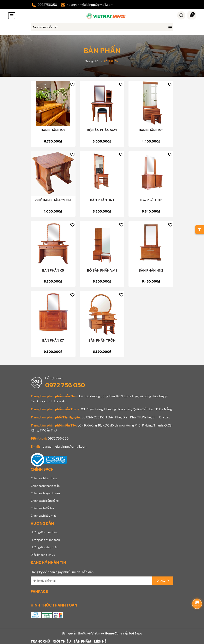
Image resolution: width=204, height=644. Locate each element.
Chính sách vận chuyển (45, 493)
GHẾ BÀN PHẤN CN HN (53, 200)
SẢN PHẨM (82, 641)
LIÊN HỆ (100, 641)
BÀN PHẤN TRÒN (102, 340)
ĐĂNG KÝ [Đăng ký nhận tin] (163, 581)
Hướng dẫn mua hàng (44, 532)
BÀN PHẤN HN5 (151, 130)
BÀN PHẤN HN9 (53, 130)
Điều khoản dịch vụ (43, 555)
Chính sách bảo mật (43, 515)
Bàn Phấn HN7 (151, 200)
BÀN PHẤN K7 (53, 340)
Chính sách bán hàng (44, 478)
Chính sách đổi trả (42, 508)
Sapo (138, 633)
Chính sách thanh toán (45, 486)
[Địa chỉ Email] (102, 581)
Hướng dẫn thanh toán (45, 540)
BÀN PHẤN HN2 (151, 270)
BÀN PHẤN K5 (53, 270)
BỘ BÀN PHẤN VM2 (102, 130)
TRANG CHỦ (40, 641)
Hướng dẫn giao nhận (44, 547)
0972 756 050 (65, 385)
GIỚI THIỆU (62, 641)
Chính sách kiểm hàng (45, 501)
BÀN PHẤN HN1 (102, 200)
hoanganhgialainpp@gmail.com (64, 446)
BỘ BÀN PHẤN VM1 (102, 270)
